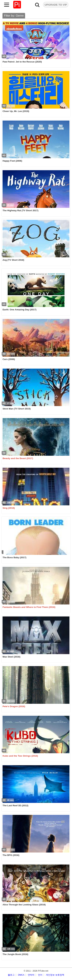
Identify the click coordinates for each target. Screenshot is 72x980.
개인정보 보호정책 (55, 975)
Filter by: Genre (14, 16)
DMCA (21, 975)
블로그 (11, 975)
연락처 (31, 975)
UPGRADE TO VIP (56, 5)
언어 (40, 975)
